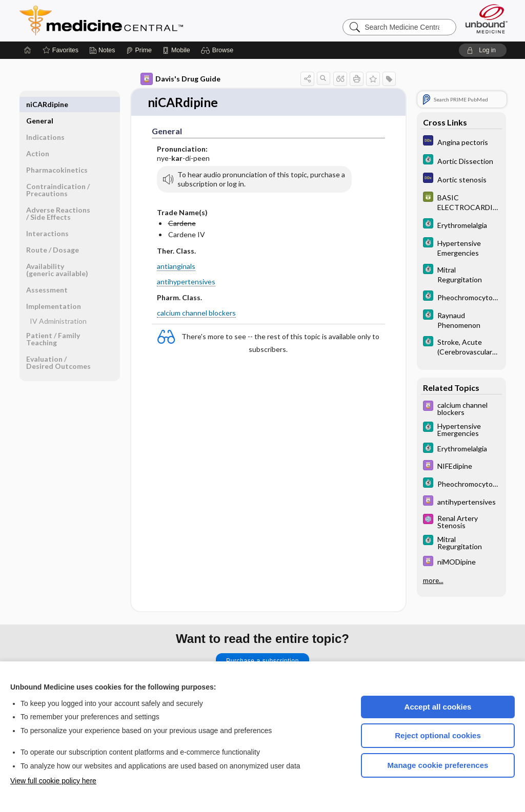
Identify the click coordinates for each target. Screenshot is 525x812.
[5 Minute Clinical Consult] (461, 161)
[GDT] (461, 202)
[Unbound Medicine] (487, 19)
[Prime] (139, 50)
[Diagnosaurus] (461, 142)
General (40, 104)
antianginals (176, 267)
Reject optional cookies (438, 735)
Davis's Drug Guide (180, 79)
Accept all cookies (438, 707)
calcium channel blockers (196, 313)
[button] (219, 50)
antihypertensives (186, 282)
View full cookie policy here (53, 781)
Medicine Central (147, 20)
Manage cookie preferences (438, 765)
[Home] (28, 50)
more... (433, 579)
